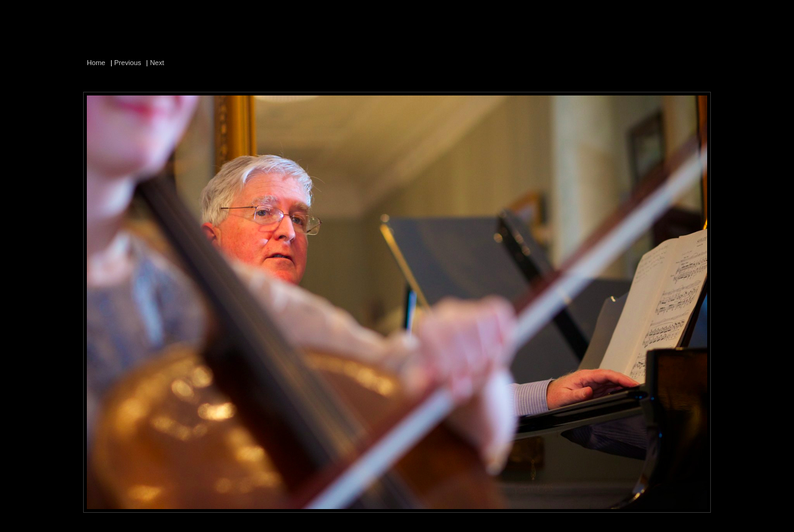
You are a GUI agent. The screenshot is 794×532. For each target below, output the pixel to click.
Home (96, 63)
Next (157, 63)
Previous (128, 63)
